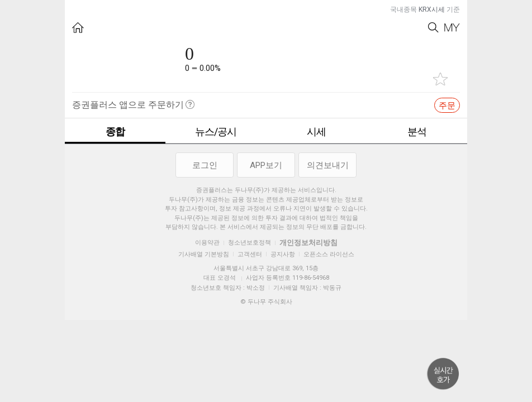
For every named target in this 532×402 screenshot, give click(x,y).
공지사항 (283, 254)
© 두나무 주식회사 (266, 302)
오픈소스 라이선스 (329, 254)
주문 (447, 106)
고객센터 (250, 254)
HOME (78, 28)
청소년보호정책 (250, 243)
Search (433, 28)
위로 (443, 374)
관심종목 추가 (440, 79)
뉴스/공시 (216, 131)
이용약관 (207, 243)
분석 (417, 131)
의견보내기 (328, 165)
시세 (316, 131)
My (452, 28)
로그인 (205, 165)
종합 (115, 131)
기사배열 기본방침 (204, 254)
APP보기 (266, 165)
